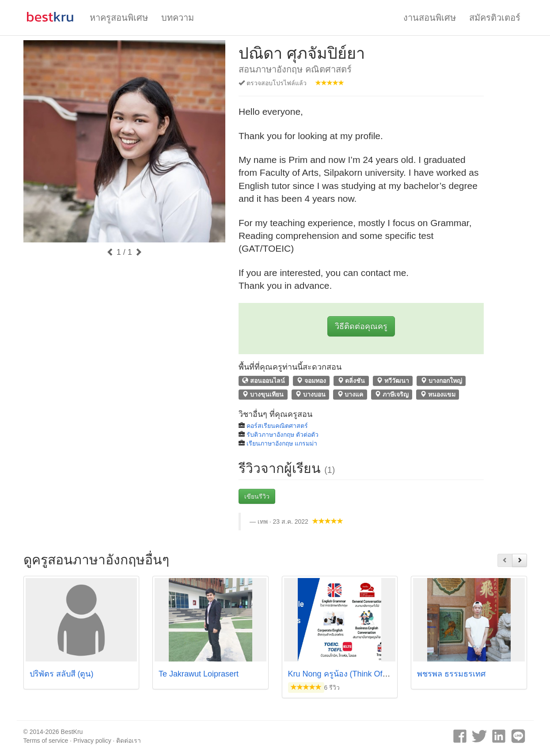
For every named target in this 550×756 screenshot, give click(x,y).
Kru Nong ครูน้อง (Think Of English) (351, 674)
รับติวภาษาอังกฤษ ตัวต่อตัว (283, 435)
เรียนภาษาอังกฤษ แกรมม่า (282, 443)
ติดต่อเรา (129, 741)
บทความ (178, 18)
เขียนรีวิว (257, 496)
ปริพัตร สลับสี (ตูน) (62, 674)
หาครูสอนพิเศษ (119, 18)
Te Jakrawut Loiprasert (199, 674)
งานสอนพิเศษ (430, 18)
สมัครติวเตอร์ (495, 18)
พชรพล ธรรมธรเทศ (451, 674)
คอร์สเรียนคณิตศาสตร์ (277, 426)
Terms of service (46, 741)
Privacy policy (92, 741)
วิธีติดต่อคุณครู (361, 326)
